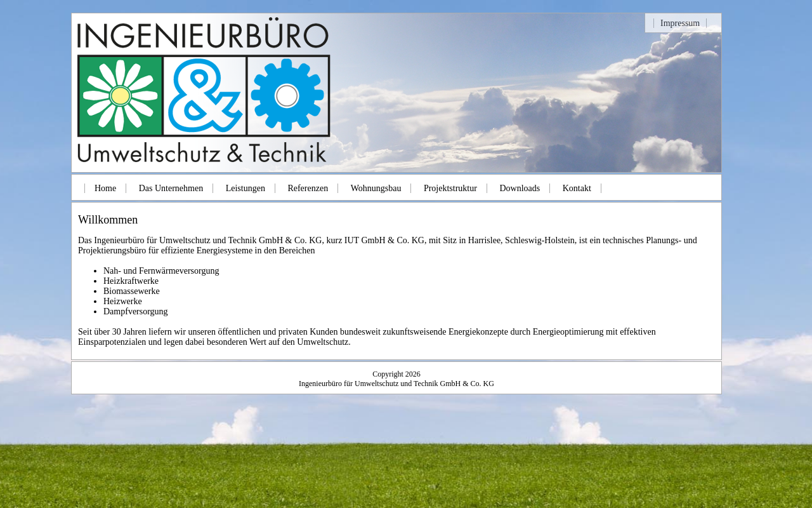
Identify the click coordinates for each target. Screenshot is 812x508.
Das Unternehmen (171, 188)
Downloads (520, 188)
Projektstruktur (450, 188)
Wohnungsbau (376, 188)
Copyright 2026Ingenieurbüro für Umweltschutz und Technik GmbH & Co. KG (396, 379)
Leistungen (246, 188)
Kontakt (577, 188)
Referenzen (308, 188)
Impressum (680, 23)
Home (105, 188)
